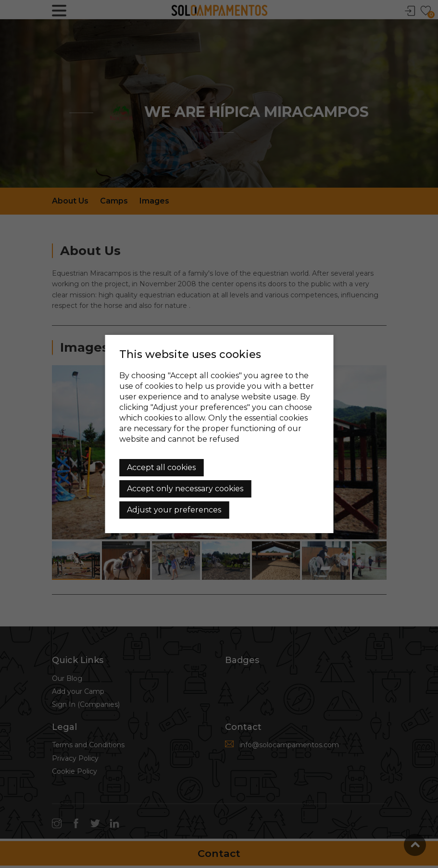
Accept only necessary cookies (185, 489)
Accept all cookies (161, 467)
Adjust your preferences (174, 510)
